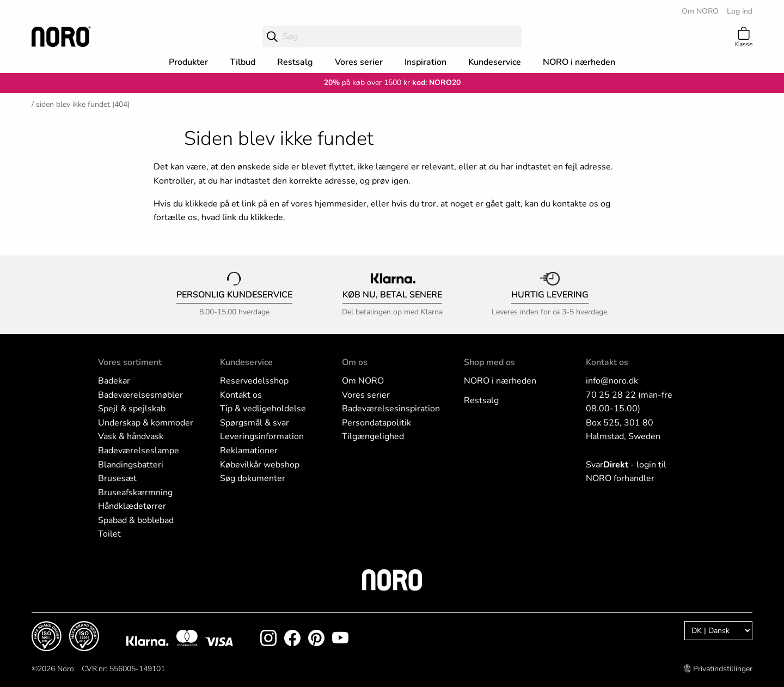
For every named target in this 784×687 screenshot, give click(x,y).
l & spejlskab (140, 409)
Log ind (740, 11)
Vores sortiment (130, 362)
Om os (355, 362)
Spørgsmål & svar (255, 423)
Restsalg (295, 62)
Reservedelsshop (254, 381)
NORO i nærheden (579, 62)
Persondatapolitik (376, 423)
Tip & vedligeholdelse (263, 409)
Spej (107, 409)
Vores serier (359, 62)
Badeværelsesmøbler (140, 395)
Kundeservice (495, 62)
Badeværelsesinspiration (391, 409)
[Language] (718, 631)
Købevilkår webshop (260, 465)
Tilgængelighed (373, 436)
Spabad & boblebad (136, 520)
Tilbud (243, 62)
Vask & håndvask (131, 436)
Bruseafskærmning (135, 493)
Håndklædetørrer (132, 506)
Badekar (114, 381)
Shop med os (489, 362)
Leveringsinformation (262, 436)
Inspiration (425, 62)
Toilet (109, 534)
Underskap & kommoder (146, 423)
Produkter (188, 62)
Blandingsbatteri (131, 465)
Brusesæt (117, 478)
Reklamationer (249, 451)
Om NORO (700, 11)
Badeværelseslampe (139, 451)
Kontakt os (241, 395)
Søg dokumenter (253, 478)
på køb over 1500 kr (367, 83)
